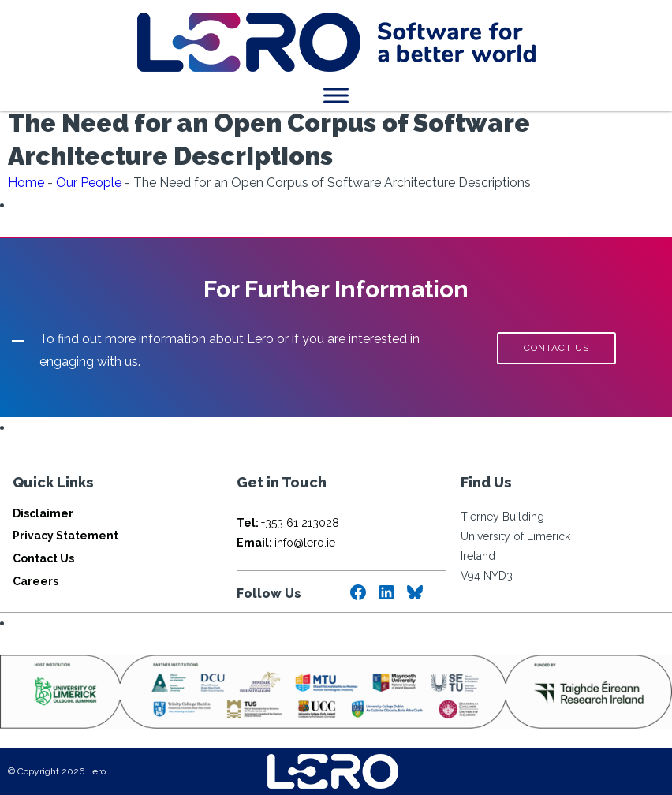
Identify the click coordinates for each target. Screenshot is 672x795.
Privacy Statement (65, 536)
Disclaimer (43, 513)
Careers (35, 581)
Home (26, 183)
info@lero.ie (286, 543)
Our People (89, 183)
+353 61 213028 (288, 523)
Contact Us (43, 558)
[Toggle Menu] (336, 95)
